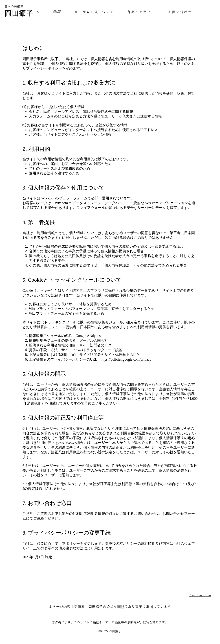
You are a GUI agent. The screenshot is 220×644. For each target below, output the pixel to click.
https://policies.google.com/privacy (126, 359)
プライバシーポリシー (200, 595)
